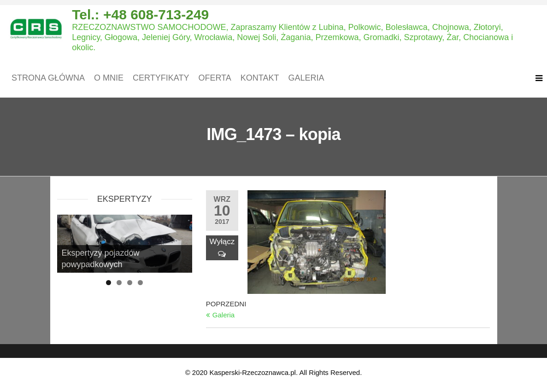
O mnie (109, 78)
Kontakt (260, 78)
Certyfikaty (161, 78)
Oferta (215, 78)
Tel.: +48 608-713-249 (140, 15)
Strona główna (48, 78)
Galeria (306, 78)
